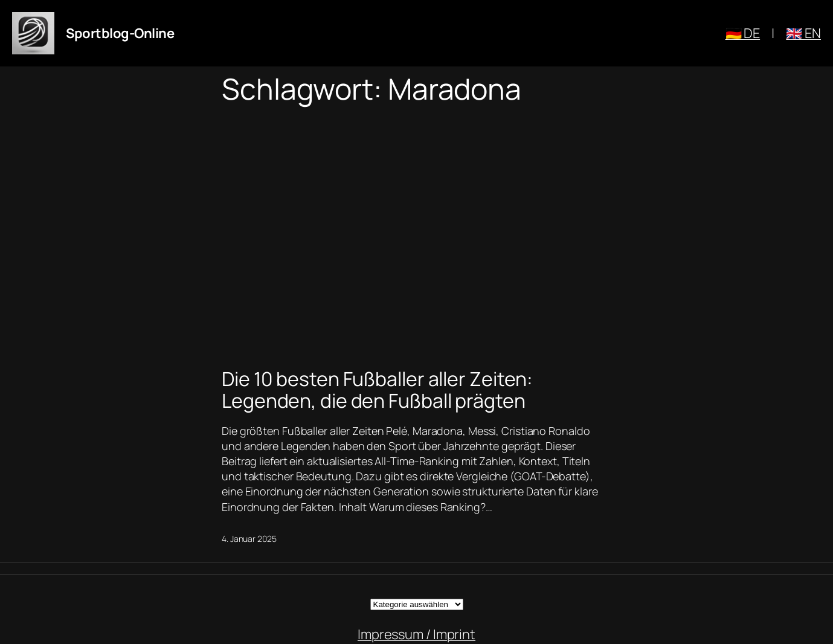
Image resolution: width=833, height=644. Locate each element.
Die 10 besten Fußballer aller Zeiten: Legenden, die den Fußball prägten (377, 390)
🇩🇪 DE (743, 33)
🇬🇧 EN (803, 33)
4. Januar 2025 (249, 539)
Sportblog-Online (120, 33)
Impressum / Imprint (416, 634)
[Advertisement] (416, 233)
